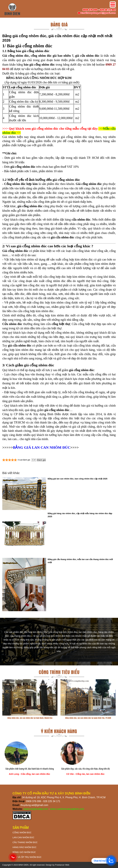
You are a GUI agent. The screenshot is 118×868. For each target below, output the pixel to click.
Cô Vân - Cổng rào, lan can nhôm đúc (85, 774)
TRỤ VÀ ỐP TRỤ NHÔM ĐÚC (27, 857)
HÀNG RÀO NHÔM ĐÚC (25, 847)
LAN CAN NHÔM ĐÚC (24, 837)
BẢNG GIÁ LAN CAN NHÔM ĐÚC (41, 447)
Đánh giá (41, 460)
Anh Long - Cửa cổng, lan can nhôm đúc (29, 774)
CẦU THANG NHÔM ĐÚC (25, 842)
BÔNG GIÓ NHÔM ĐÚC (24, 852)
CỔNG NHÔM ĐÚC (22, 833)
